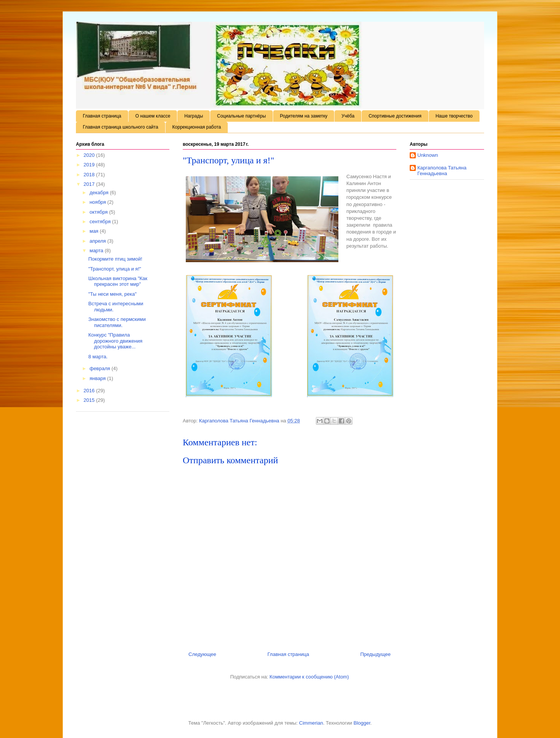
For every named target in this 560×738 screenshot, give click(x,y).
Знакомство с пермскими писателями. (117, 322)
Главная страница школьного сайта (121, 127)
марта (97, 251)
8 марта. (98, 357)
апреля (99, 241)
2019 (90, 165)
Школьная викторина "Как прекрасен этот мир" (118, 281)
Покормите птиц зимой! (115, 259)
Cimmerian (311, 723)
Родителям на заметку (304, 116)
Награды (194, 116)
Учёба (348, 116)
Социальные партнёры (241, 116)
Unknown (428, 155)
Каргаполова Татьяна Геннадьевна (442, 171)
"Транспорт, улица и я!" (114, 269)
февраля (101, 368)
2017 (90, 184)
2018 (90, 175)
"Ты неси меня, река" (112, 294)
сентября (101, 222)
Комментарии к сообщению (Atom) (309, 677)
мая (95, 231)
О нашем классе (153, 116)
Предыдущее (375, 654)
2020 (90, 155)
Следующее (202, 654)
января (98, 378)
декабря (100, 193)
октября (99, 212)
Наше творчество (454, 116)
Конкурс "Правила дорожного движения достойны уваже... (115, 341)
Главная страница (102, 116)
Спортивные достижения (395, 116)
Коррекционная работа (197, 127)
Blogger (362, 723)
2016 (90, 391)
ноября (99, 202)
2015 (90, 400)
